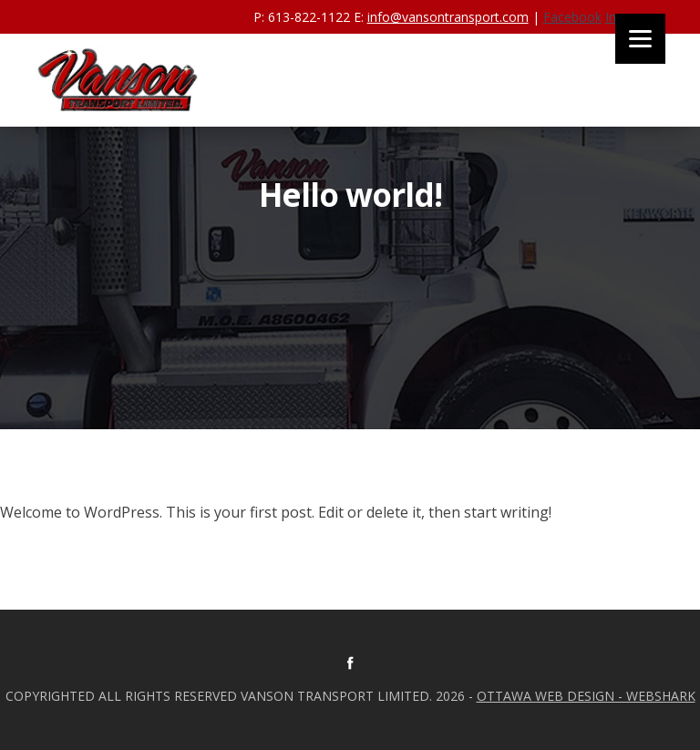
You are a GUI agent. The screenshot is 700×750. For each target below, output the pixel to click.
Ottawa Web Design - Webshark (586, 696)
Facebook (572, 17)
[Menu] (640, 39)
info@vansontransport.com (448, 17)
